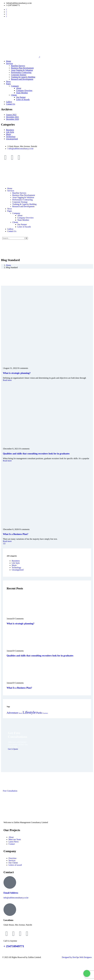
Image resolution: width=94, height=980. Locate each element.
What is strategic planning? (17, 373)
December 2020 (12, 119)
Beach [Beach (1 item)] (20, 713)
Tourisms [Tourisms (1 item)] (45, 713)
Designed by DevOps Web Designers (77, 957)
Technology (11, 137)
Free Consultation (10, 791)
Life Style (10, 132)
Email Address (11, 893)
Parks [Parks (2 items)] (39, 713)
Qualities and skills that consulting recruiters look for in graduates (36, 454)
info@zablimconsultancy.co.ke (16, 898)
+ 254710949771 (14, 946)
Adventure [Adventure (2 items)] (12, 713)
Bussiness (10, 130)
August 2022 (11, 115)
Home (8, 265)
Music (9, 134)
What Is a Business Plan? (16, 534)
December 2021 (12, 117)
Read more (7, 380)
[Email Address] (10, 882)
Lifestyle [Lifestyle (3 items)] (29, 712)
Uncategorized (12, 139)
